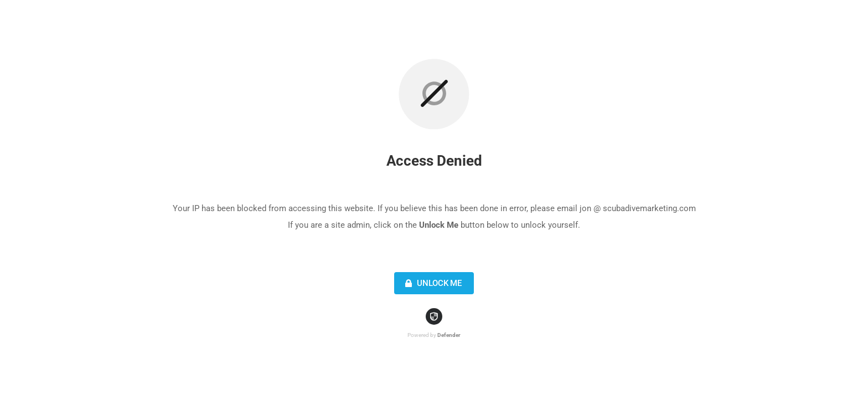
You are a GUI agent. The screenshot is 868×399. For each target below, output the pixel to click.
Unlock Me (432, 283)
